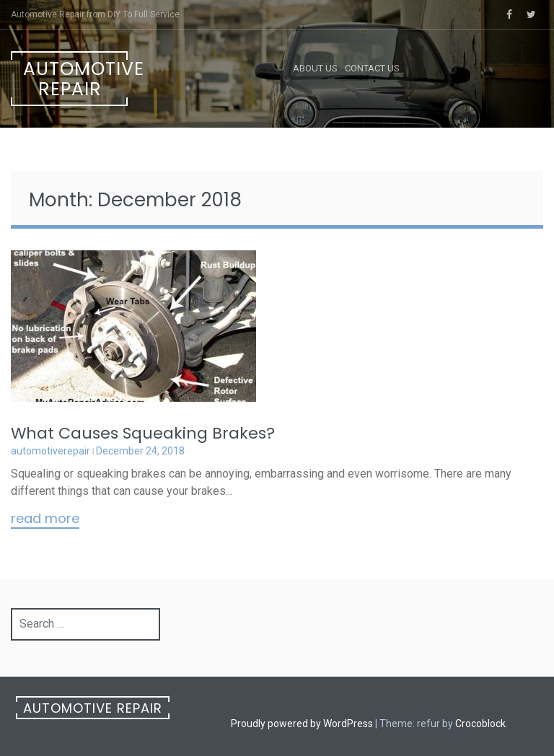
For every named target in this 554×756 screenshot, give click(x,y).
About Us (315, 68)
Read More (45, 519)
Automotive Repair (75, 79)
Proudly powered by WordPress (302, 724)
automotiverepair (50, 451)
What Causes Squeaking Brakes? (143, 433)
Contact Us (372, 68)
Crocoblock (480, 724)
